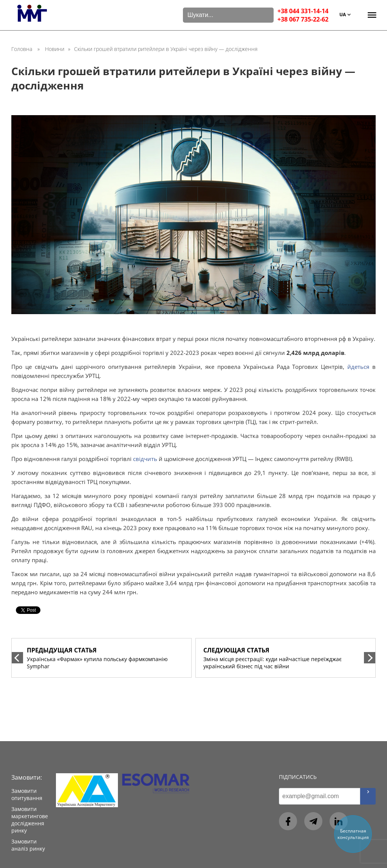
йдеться (358, 367)
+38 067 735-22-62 (303, 19)
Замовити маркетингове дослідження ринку (30, 820)
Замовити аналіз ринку (28, 845)
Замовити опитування (27, 794)
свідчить (145, 459)
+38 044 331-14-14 (303, 11)
